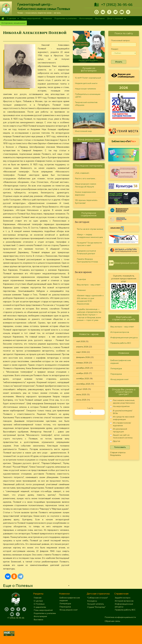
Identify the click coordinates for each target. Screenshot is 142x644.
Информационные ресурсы (124, 337)
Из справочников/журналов (121, 424)
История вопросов (120, 332)
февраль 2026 (83, 357)
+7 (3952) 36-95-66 (117, 5)
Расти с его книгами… (89, 60)
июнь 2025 (81, 400)
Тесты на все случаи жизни (90, 229)
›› (90, 412)
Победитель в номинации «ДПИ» (88, 96)
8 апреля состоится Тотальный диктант (86, 252)
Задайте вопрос (123, 598)
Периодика (116, 374)
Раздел (115, 49)
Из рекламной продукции (119, 430)
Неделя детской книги (86, 83)
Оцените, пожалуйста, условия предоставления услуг (124, 278)
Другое (115, 442)
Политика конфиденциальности (120, 617)
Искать (119, 62)
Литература (116, 368)
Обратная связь (112, 621)
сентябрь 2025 (83, 384)
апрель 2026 (82, 347)
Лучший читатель (95, 604)
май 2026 (81, 341)
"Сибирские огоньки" (97, 598)
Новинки (47, 18)
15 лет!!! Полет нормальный (88, 78)
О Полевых (39, 604)
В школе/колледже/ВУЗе (121, 412)
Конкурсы (92, 601)
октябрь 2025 (83, 379)
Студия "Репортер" (96, 607)
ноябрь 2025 (82, 373)
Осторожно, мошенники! (13, 23)
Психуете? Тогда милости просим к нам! (89, 244)
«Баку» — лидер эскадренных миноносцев (90, 236)
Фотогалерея (86, 18)
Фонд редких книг (120, 379)
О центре (12, 19)
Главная (3, 18)
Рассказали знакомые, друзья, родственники (122, 402)
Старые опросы (118, 452)
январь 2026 (82, 363)
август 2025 (82, 389)
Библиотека (124, 141)
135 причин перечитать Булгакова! (86, 202)
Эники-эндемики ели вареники (85, 193)
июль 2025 (81, 394)
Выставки (100, 18)
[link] (36, 586)
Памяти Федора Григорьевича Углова (87, 260)
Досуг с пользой (116, 19)
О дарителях (40, 607)
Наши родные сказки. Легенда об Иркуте (86, 185)
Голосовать (120, 447)
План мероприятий (31, 18)
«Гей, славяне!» (82, 173)
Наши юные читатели (85, 89)
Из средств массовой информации (122, 418)
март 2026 (81, 352)
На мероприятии (120, 407)
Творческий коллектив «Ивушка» (86, 104)
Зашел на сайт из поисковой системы (121, 436)
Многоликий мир (83, 131)
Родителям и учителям (66, 18)
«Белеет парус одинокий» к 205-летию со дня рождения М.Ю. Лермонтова (90, 300)
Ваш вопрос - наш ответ (89, 285)
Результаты (116, 455)
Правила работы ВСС (121, 343)
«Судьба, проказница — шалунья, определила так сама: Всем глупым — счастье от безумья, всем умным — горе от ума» (89, 315)
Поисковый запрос (121, 40)
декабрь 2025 (83, 368)
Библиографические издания (121, 362)
